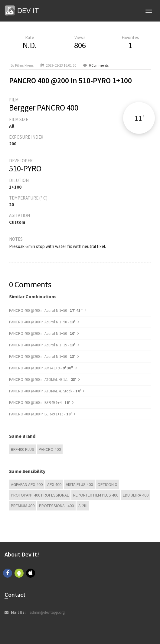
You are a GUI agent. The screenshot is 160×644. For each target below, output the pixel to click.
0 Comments (99, 65)
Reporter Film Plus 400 (96, 495)
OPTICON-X (107, 484)
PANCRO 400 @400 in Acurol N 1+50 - (46, 310)
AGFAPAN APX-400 (27, 484)
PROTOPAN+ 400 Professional (40, 495)
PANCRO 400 (50, 449)
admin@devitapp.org (47, 612)
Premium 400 (23, 506)
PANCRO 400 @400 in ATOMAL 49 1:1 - (43, 380)
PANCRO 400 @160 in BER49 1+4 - (40, 403)
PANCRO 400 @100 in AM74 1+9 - (41, 368)
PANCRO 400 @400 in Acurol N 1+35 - (43, 345)
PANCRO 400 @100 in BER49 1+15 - (41, 414)
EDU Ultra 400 (136, 495)
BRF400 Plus (23, 449)
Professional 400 (56, 506)
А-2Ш (83, 506)
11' (139, 118)
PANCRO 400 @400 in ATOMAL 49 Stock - (45, 391)
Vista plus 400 (79, 484)
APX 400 (54, 484)
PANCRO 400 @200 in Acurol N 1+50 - (43, 322)
